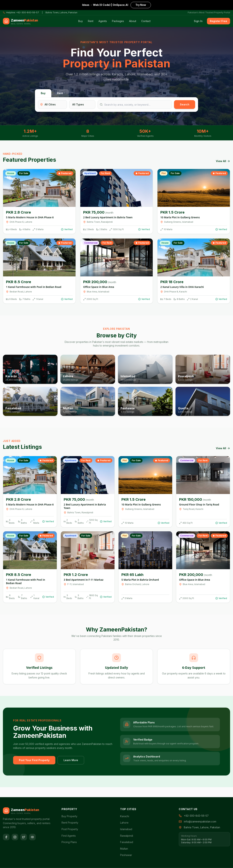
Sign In (198, 21)
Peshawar (126, 855)
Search (185, 104)
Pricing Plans (69, 842)
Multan (124, 849)
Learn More (71, 760)
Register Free (219, 21)
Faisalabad (127, 842)
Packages (118, 21)
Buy (81, 21)
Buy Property (69, 816)
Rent (91, 21)
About (133, 21)
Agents (103, 21)
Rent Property (70, 823)
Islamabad (126, 829)
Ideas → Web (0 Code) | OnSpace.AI (116, 5)
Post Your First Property (34, 760)
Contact (146, 21)
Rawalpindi (127, 836)
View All (223, 161)
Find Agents (69, 836)
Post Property (70, 829)
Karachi (125, 816)
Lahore (124, 823)
